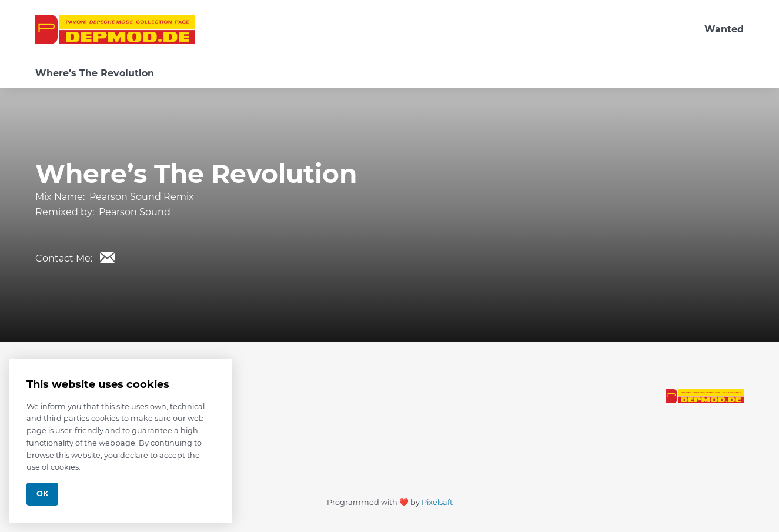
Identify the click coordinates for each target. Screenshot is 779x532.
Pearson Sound (135, 212)
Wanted (724, 29)
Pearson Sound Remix (142, 197)
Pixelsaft (437, 502)
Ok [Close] (42, 493)
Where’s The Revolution (95, 73)
